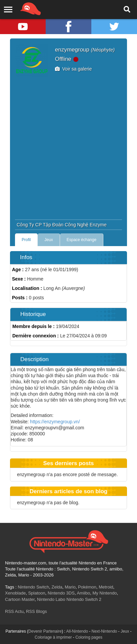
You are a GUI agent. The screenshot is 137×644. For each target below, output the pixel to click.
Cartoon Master (20, 599)
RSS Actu (14, 611)
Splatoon (36, 593)
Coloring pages (89, 637)
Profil (26, 240)
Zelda (57, 587)
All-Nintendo (77, 631)
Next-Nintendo (104, 631)
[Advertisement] (68, 147)
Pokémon (87, 587)
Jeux (48, 240)
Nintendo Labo (51, 599)
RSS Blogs (36, 611)
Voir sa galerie (73, 69)
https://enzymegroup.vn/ (55, 422)
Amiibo (83, 593)
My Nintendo (104, 593)
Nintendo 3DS (61, 593)
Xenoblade (15, 593)
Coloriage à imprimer (53, 637)
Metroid (106, 587)
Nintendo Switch (33, 587)
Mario (70, 587)
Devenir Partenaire (45, 631)
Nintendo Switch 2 (84, 599)
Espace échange (81, 240)
